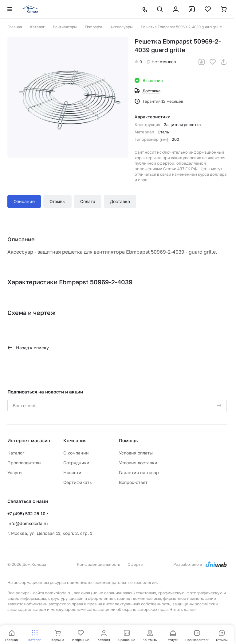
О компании (76, 453)
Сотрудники (76, 463)
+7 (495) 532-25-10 (26, 514)
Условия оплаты (136, 453)
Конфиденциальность (98, 564)
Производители (24, 463)
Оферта (135, 564)
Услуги (15, 472)
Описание (24, 201)
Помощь (128, 440)
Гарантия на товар (139, 472)
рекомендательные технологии (126, 582)
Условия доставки (138, 463)
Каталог (16, 453)
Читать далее (183, 609)
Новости (72, 472)
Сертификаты (78, 482)
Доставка (120, 201)
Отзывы (57, 201)
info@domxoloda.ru (28, 523)
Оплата (88, 201)
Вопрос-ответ (133, 482)
